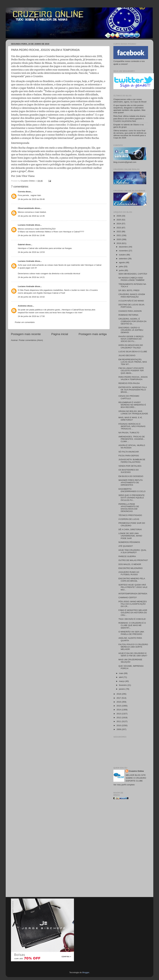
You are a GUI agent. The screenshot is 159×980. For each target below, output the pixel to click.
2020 (119, 239)
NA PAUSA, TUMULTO (129, 433)
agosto (122, 262)
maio (121, 673)
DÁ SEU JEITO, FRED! (129, 290)
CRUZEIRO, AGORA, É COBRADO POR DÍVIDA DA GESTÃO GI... (132, 321)
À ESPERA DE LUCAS (129, 519)
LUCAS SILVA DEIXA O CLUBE (133, 352)
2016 (119, 702)
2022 (119, 232)
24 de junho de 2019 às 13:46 (31, 235)
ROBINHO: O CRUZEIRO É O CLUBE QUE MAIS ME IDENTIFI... (132, 625)
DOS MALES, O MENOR (130, 564)
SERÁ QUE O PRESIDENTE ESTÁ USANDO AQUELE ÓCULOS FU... (132, 498)
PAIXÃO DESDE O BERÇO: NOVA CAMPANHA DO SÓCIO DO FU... (131, 339)
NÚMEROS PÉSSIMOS (129, 542)
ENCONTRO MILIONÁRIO (131, 568)
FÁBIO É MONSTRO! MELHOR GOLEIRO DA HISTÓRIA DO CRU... (133, 613)
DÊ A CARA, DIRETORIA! (130, 529)
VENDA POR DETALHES (130, 466)
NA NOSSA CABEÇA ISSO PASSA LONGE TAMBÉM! (131, 279)
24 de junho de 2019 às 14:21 (31, 277)
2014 (119, 710)
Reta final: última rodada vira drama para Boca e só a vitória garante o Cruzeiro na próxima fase (129, 118)
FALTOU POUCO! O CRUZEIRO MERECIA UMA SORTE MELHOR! (133, 647)
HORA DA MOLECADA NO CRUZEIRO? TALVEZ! (131, 346)
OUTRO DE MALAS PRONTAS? (133, 560)
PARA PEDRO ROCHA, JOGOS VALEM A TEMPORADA (133, 378)
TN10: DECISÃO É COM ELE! (132, 619)
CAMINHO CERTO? (128, 597)
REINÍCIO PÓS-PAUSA (129, 383)
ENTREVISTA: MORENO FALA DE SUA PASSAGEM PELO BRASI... (133, 390)
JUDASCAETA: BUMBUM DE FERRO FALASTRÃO (132, 461)
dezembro (124, 247)
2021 (119, 235)
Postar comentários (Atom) (31, 340)
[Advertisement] (131, 849)
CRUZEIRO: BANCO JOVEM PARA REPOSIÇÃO (132, 295)
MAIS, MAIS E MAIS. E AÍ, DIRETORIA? (130, 419)
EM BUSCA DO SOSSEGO (131, 476)
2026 (119, 216)
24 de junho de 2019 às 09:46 (31, 199)
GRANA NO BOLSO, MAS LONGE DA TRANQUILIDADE (133, 412)
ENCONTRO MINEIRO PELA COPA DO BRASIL (132, 580)
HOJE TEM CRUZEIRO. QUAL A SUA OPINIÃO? (132, 551)
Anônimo (22, 306)
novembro (124, 251)
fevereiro (123, 685)
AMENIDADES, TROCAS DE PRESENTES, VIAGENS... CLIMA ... (132, 439)
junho (122, 270)
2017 (119, 698)
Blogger (86, 972)
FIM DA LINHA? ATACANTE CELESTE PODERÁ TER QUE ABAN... (131, 371)
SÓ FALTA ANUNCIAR (129, 452)
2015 (119, 706)
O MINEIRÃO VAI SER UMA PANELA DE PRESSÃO (131, 633)
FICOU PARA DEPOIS (129, 456)
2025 (119, 220)
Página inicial (60, 334)
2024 (119, 224)
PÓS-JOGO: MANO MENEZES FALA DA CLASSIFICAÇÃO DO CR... (133, 604)
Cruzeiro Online (136, 771)
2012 (119, 718)
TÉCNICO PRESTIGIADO (130, 515)
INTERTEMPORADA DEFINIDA (133, 594)
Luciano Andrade (26, 225)
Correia (21, 192)
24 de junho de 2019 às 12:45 (31, 216)
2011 (119, 721)
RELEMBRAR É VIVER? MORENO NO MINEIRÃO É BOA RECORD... (132, 405)
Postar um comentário (25, 322)
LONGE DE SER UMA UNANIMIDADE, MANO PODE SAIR (130, 536)
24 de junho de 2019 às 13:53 (31, 252)
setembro (123, 259)
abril (121, 677)
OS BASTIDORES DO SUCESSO (129, 471)
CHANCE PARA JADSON (130, 311)
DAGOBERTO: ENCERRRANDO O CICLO (132, 490)
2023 (119, 228)
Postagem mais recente (26, 334)
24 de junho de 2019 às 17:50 (31, 316)
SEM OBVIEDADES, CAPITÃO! (133, 274)
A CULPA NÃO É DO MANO (131, 301)
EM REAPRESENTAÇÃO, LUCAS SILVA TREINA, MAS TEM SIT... (133, 362)
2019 (119, 243)
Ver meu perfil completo (124, 785)
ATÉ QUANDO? (126, 546)
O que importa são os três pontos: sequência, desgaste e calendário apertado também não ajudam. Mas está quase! (129, 109)
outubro (123, 255)
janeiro (122, 689)
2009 (119, 729)
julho (121, 266)
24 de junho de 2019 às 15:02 (31, 297)
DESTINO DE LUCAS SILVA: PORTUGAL (132, 306)
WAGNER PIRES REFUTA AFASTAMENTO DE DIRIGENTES (131, 483)
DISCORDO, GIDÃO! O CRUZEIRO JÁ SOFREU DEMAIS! (131, 330)
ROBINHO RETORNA (128, 315)
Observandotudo (26, 208)
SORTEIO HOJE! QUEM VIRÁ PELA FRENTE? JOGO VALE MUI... (133, 587)
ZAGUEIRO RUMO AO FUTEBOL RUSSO (129, 573)
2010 (119, 725)
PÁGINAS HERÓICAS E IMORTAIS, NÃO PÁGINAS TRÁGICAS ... (132, 426)
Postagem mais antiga (93, 334)
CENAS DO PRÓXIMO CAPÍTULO (129, 397)
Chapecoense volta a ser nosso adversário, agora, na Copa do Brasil (130, 101)
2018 (119, 694)
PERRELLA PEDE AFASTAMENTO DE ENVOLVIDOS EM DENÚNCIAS (129, 508)
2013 (119, 714)
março (122, 681)
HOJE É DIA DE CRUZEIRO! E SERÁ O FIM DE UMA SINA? (133, 654)
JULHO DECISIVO (127, 355)
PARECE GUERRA (127, 556)
